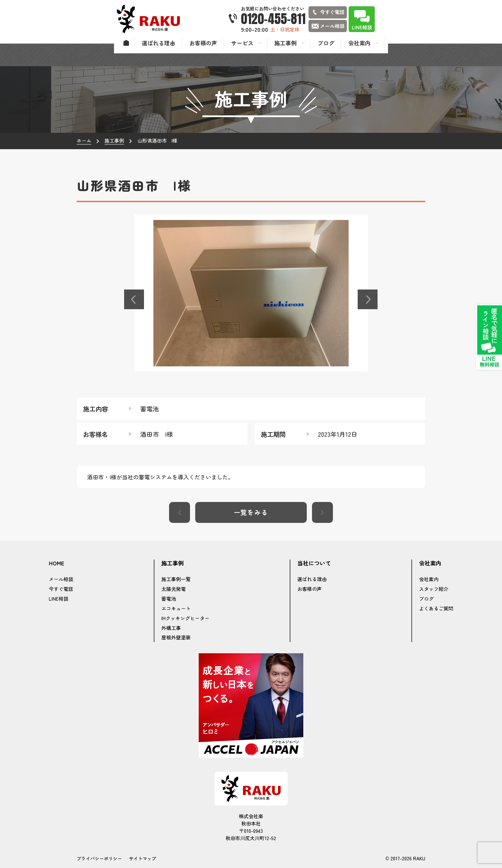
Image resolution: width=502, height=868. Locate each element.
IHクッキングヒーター (185, 618)
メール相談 (61, 579)
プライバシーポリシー (99, 858)
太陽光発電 (174, 589)
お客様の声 (310, 589)
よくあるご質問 (436, 608)
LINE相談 (59, 599)
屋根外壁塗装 (176, 637)
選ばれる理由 (312, 579)
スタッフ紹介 (434, 589)
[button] (134, 299)
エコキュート (176, 608)
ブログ (426, 599)
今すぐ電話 (61, 589)
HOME (56, 563)
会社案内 (429, 579)
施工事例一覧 (176, 579)
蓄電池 (169, 599)
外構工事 (171, 628)
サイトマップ (143, 858)
